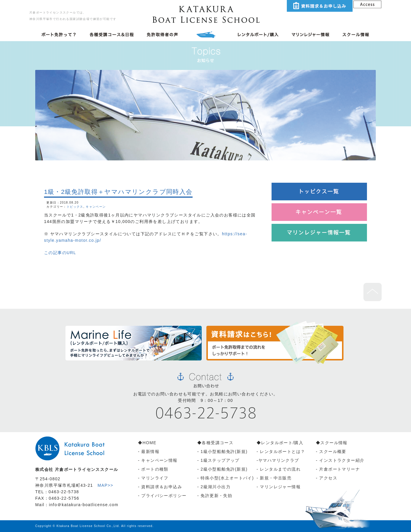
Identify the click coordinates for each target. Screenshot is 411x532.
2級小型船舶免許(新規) (224, 469)
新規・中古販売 (276, 478)
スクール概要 (333, 452)
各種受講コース (218, 443)
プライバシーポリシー (164, 496)
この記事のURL (60, 253)
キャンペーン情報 (159, 460)
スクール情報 (334, 443)
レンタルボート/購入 (282, 443)
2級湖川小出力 (215, 487)
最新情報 (150, 452)
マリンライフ (155, 478)
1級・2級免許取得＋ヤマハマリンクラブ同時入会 (118, 192)
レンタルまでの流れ (280, 469)
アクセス (328, 478)
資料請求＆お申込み (162, 487)
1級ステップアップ (220, 460)
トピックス (75, 207)
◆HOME (147, 443)
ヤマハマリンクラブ (279, 460)
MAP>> (105, 485)
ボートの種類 (155, 469)
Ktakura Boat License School (81, 526)
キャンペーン (96, 207)
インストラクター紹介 (342, 460)
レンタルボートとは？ (282, 452)
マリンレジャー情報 (280, 487)
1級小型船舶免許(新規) (224, 452)
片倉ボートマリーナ (340, 469)
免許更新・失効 (216, 496)
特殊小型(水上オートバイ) (227, 478)
